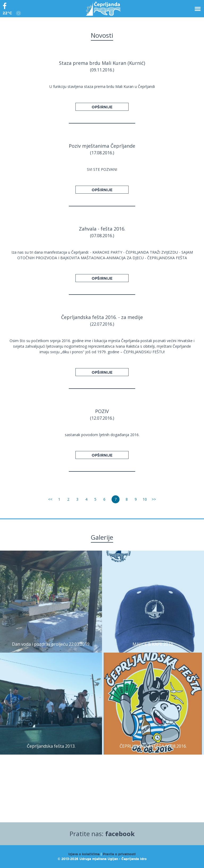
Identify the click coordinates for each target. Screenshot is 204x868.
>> (154, 499)
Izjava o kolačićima (84, 854)
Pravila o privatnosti (119, 854)
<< (50, 499)
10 (145, 499)
